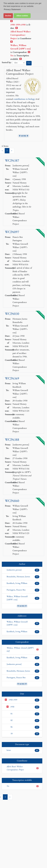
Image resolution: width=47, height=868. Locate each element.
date (19, 63)
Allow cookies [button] (22, 16)
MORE (24, 136)
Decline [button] (8, 16)
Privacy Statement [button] (12, 9)
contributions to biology (24, 99)
